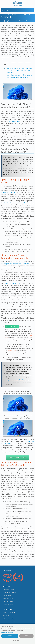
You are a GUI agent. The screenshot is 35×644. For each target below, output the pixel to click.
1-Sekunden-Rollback (9, 613)
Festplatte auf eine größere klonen (16, 380)
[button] (17, 633)
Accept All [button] (10, 636)
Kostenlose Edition (8, 590)
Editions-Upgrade (8, 605)
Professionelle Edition (9, 593)
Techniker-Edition (8, 602)
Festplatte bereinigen (9, 192)
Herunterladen (12, 327)
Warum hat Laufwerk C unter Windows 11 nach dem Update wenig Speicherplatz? (19, 70)
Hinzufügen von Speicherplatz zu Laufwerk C (16, 264)
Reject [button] (26, 636)
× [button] (33, 626)
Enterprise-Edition (8, 599)
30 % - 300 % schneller (10, 622)
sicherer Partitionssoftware (13, 283)
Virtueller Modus (8, 616)
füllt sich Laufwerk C (16, 121)
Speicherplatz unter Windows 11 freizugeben (19, 203)
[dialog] (17, 634)
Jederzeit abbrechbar (9, 619)
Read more (27, 631)
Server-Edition (7, 596)
